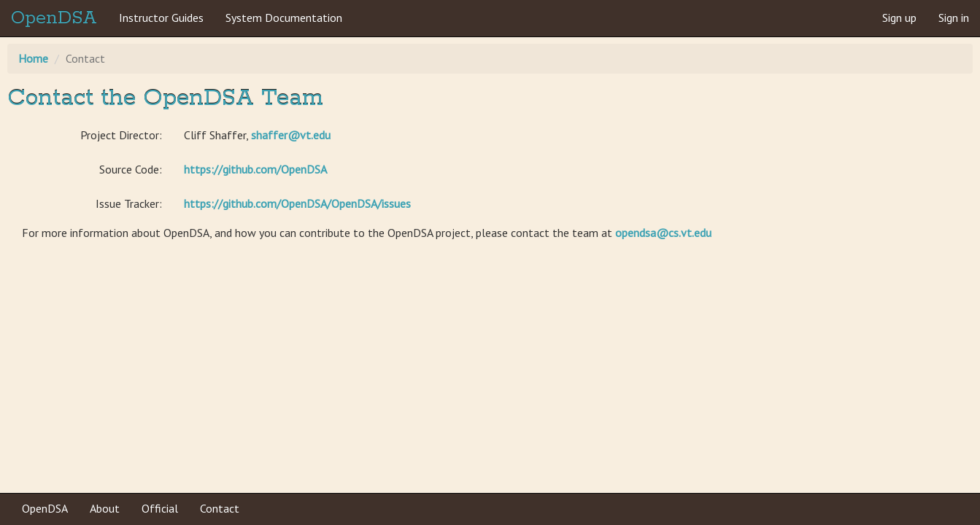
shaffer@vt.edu (291, 135)
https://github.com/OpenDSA (255, 169)
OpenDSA (54, 18)
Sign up (899, 17)
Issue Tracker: (129, 203)
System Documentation (284, 17)
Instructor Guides (161, 17)
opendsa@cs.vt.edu (663, 233)
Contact (220, 508)
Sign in (954, 17)
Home (33, 58)
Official (160, 508)
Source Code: (131, 169)
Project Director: (121, 135)
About (105, 508)
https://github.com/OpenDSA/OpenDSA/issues (297, 203)
